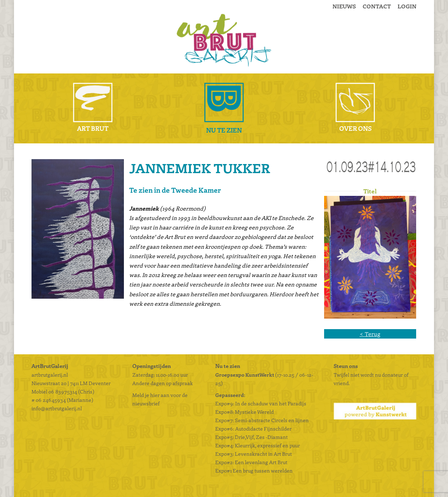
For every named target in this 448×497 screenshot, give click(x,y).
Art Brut (93, 128)
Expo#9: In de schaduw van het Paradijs (261, 403)
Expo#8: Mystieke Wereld (244, 412)
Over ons (355, 128)
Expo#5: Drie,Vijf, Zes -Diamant (251, 437)
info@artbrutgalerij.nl (57, 408)
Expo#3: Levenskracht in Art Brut (254, 454)
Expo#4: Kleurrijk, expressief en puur (258, 445)
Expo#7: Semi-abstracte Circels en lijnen (262, 420)
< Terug (370, 334)
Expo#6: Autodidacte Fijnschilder (253, 428)
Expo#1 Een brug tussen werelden (254, 470)
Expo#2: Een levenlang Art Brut (251, 462)
